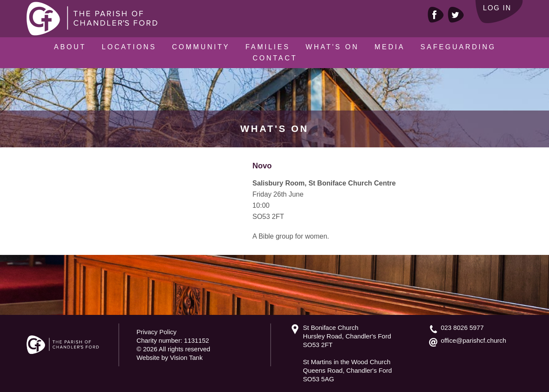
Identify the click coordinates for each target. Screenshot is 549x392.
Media (390, 47)
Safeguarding (458, 47)
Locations (129, 47)
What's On (332, 47)
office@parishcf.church (474, 340)
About (70, 47)
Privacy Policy (156, 332)
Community (201, 47)
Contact (275, 58)
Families (268, 47)
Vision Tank (186, 358)
